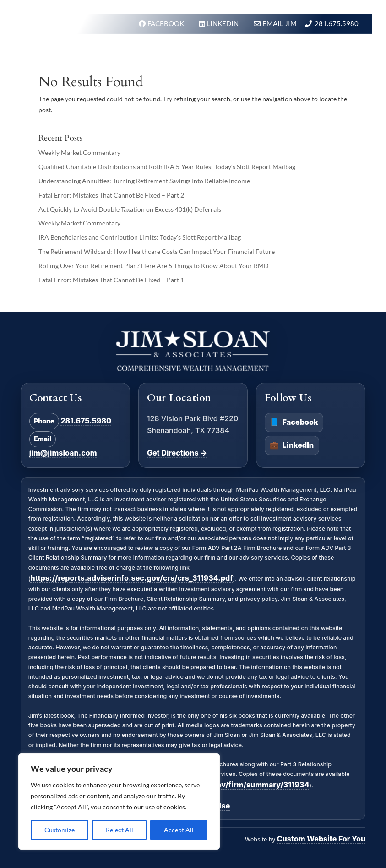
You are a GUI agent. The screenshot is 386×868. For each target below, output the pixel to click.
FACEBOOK (166, 23)
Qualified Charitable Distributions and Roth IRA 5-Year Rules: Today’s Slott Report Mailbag (167, 167)
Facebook (294, 423)
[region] (119, 802)
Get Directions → (177, 453)
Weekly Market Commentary (79, 152)
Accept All (179, 830)
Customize (60, 830)
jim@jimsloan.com (63, 453)
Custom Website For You (321, 839)
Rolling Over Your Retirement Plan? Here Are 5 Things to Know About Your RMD (154, 266)
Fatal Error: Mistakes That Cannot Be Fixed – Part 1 (111, 280)
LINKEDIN (223, 23)
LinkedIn (292, 445)
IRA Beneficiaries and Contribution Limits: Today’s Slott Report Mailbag (140, 237)
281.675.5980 (337, 23)
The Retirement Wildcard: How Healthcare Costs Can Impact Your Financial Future (157, 251)
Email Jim (280, 23)
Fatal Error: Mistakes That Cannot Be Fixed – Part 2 (111, 195)
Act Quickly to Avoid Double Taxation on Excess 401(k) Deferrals (130, 209)
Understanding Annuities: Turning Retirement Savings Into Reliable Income (144, 181)
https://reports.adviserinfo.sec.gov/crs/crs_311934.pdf (131, 578)
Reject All (120, 830)
